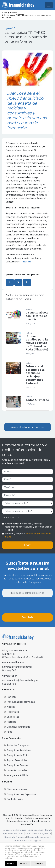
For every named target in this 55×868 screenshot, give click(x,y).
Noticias (10, 707)
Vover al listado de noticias (27, 427)
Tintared (25, 262)
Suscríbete (28, 617)
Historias (10, 722)
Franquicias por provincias (19, 702)
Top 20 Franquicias (15, 760)
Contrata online (14, 799)
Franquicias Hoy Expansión (20, 794)
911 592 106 (9, 654)
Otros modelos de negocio (27, 841)
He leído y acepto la (28, 535)
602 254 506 (9, 684)
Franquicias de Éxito (16, 755)
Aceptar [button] (11, 863)
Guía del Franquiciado (17, 727)
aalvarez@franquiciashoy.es (17, 667)
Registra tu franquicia (15, 837)
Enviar (27, 545)
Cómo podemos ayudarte (38, 834)
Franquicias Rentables (17, 750)
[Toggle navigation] (49, 5)
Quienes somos (35, 830)
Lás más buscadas (15, 770)
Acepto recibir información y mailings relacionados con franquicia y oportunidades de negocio (29, 527)
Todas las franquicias (17, 745)
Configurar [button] (38, 863)
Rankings (10, 697)
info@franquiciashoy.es (15, 651)
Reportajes (11, 712)
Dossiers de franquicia (38, 837)
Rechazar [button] (24, 863)
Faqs (8, 732)
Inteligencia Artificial (16, 775)
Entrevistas (11, 717)
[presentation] (24, 605)
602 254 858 (9, 670)
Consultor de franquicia (14, 830)
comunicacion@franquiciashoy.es (20, 680)
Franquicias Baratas (16, 765)
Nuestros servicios (15, 789)
